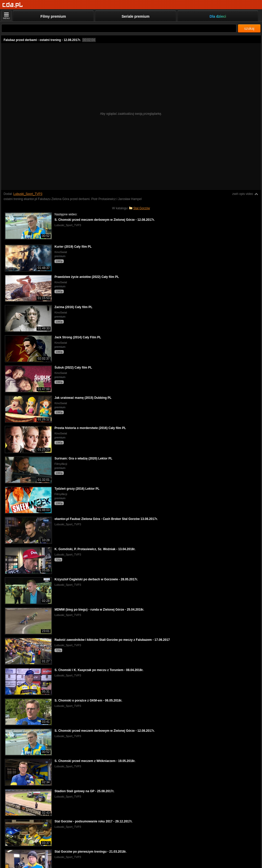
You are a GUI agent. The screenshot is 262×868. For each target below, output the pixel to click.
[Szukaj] (119, 28)
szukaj (249, 28)
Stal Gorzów (142, 208)
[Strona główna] (13, 5)
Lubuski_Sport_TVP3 (28, 194)
